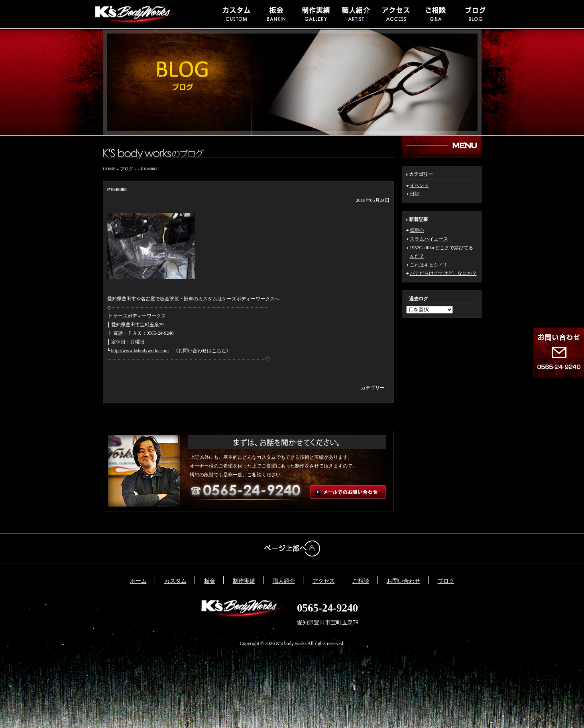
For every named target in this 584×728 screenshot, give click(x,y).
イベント (419, 185)
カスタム (175, 581)
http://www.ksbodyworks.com (140, 351)
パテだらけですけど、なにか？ (443, 273)
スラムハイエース (429, 239)
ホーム (138, 581)
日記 (415, 194)
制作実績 (244, 581)
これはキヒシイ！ (429, 265)
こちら (219, 351)
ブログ (127, 169)
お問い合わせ (403, 581)
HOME (109, 169)
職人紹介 (284, 581)
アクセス (324, 581)
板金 (210, 581)
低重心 (417, 230)
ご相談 (361, 581)
